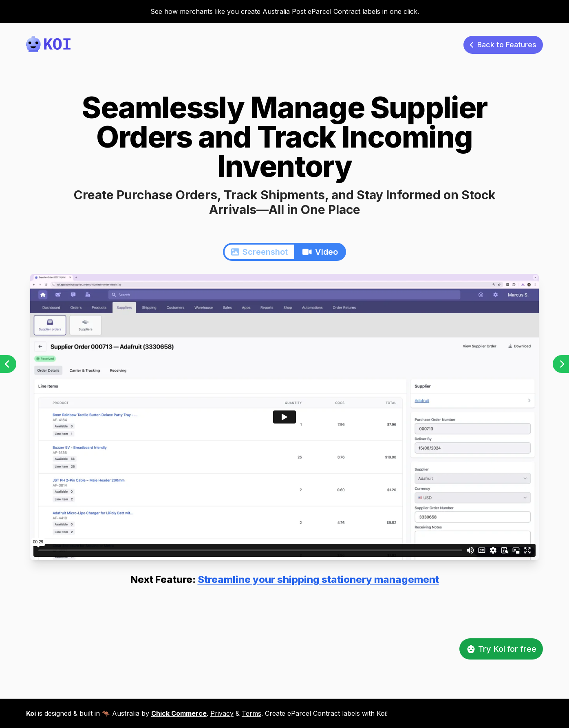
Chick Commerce (179, 713)
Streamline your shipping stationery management (318, 579)
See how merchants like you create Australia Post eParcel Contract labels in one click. (285, 11)
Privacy (222, 713)
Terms (251, 713)
